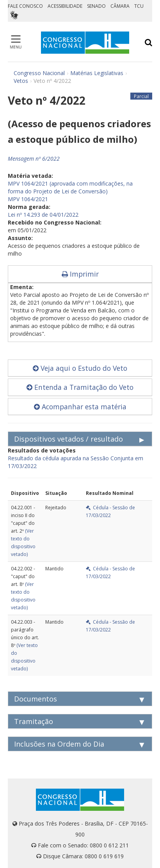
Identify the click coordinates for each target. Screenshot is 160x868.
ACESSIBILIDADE (65, 6)
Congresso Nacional (39, 73)
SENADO (96, 6)
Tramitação (34, 721)
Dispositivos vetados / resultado (68, 439)
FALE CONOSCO (25, 6)
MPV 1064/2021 (28, 199)
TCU (139, 6)
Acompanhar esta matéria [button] (80, 407)
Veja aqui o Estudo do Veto (80, 368)
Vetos (21, 81)
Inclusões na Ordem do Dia (59, 744)
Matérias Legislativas (97, 73)
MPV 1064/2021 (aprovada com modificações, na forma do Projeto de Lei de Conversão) (70, 187)
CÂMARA (120, 6)
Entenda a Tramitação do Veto (80, 387)
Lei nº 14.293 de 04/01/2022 (43, 215)
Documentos (36, 699)
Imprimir (80, 274)
